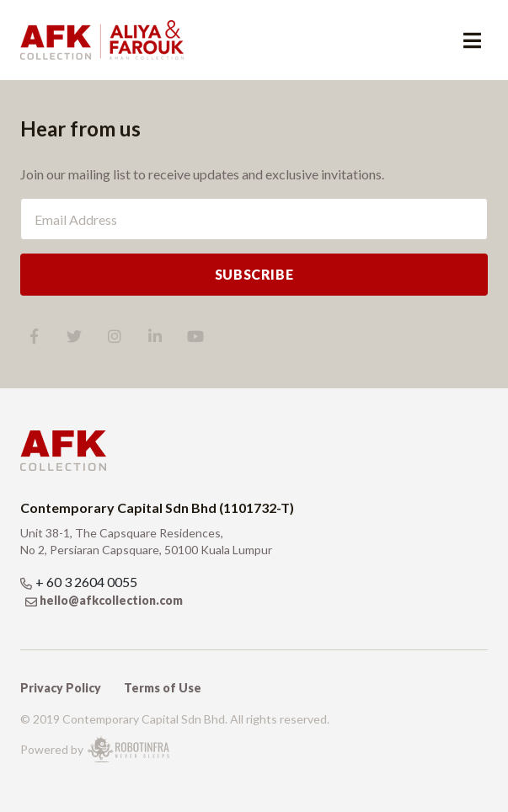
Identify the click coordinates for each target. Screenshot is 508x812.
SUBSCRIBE (254, 274)
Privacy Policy (61, 688)
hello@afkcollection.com (111, 600)
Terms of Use (163, 688)
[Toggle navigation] (472, 40)
